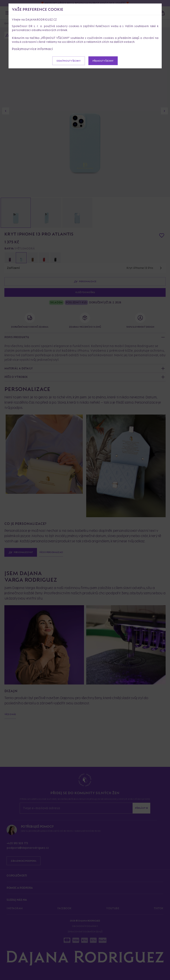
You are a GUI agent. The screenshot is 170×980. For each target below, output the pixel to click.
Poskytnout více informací (32, 49)
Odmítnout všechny (69, 61)
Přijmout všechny (103, 61)
